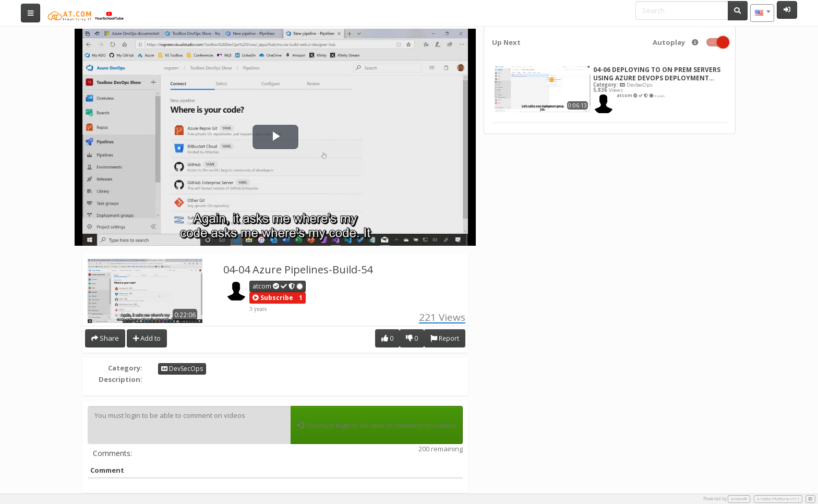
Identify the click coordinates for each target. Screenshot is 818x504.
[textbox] (762, 13)
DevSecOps (182, 369)
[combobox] (762, 13)
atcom (278, 286)
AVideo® (739, 499)
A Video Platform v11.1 (778, 499)
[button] (273, 298)
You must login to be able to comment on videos (189, 425)
